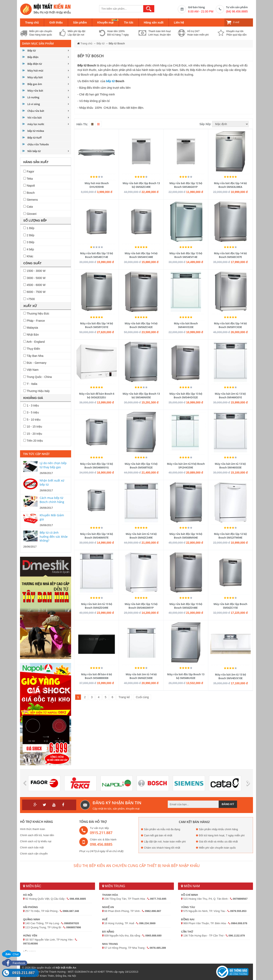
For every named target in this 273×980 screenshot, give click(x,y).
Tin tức (129, 22)
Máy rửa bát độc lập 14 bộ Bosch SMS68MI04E (186, 536)
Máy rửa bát (35, 91)
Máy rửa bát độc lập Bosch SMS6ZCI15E (230, 606)
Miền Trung (114, 886)
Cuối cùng (142, 697)
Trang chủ (32, 22)
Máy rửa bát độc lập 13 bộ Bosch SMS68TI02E (141, 466)
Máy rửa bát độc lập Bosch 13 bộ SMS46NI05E (141, 395)
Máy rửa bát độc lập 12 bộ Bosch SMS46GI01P (186, 185)
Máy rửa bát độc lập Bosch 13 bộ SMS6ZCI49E (141, 185)
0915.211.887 (23, 973)
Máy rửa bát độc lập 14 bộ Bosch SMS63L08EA (230, 185)
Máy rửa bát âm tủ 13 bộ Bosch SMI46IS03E (230, 466)
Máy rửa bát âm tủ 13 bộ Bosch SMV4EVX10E (230, 676)
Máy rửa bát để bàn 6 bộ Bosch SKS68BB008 (97, 676)
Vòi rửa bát (35, 118)
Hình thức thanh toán (32, 829)
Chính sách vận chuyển (34, 854)
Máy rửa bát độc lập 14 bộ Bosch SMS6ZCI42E (141, 325)
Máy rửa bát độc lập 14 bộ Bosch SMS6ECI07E (230, 255)
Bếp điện (33, 57)
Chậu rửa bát (36, 111)
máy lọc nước (36, 124)
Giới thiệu (56, 22)
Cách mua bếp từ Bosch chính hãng (52, 500)
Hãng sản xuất (154, 22)
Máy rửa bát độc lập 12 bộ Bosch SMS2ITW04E (230, 536)
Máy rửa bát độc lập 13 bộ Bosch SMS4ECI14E (97, 255)
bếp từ (110, 81)
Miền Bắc (32, 886)
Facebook (15, 963)
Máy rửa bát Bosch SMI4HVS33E (186, 325)
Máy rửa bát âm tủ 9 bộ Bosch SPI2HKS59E (186, 466)
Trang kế (124, 697)
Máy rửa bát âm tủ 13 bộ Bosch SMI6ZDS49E (97, 606)
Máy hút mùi (35, 71)
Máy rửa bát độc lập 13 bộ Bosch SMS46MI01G (97, 466)
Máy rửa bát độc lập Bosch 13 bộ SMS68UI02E (186, 676)
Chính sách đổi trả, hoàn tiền (37, 835)
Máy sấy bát (35, 77)
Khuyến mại (105, 22)
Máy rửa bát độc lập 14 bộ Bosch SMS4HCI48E (141, 255)
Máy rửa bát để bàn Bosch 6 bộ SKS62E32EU (97, 395)
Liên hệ (179, 22)
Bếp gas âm (35, 84)
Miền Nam (190, 886)
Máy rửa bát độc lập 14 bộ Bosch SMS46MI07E (97, 536)
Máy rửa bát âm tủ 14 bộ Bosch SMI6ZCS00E (141, 676)
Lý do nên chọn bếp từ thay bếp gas (53, 465)
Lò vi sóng (34, 104)
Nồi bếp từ (34, 151)
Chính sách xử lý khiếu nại (36, 841)
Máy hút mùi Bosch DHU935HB (97, 185)
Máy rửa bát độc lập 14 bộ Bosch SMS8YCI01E (97, 325)
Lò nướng (33, 97)
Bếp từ (32, 50)
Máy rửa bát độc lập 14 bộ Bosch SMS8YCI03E (230, 325)
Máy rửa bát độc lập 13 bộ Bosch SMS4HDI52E (186, 395)
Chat (11, 954)
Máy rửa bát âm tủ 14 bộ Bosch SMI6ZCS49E (141, 536)
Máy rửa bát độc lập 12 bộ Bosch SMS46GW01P (141, 606)
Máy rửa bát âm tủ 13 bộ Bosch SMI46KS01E (230, 395)
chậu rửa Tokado (38, 144)
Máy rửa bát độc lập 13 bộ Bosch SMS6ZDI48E (186, 606)
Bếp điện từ (35, 64)
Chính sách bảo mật (32, 847)
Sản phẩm (80, 22)
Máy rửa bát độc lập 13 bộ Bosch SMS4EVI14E (186, 255)
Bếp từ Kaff (34, 138)
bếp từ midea (36, 131)
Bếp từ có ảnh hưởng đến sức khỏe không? (54, 536)
